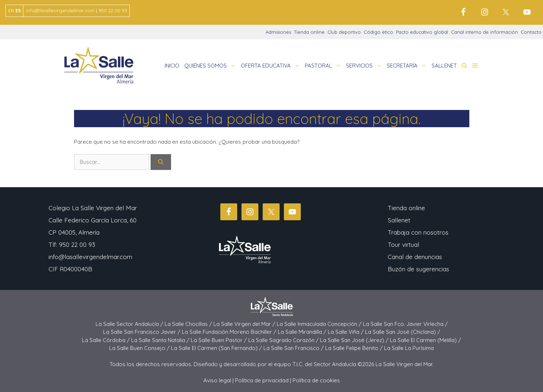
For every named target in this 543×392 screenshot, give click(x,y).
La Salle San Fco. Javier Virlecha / (405, 324)
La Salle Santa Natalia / (161, 340)
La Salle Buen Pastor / (220, 340)
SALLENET (444, 66)
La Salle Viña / (346, 332)
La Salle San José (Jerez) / (355, 340)
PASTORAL (324, 66)
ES (18, 10)
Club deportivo (344, 32)
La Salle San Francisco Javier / (142, 332)
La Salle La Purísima (409, 348)
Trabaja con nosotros (418, 232)
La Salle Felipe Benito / (355, 348)
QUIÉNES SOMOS (211, 66)
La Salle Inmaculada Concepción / (320, 324)
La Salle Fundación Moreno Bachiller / (230, 332)
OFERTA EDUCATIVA (271, 66)
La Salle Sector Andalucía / (130, 324)
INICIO (172, 66)
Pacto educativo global (422, 32)
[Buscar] (161, 162)
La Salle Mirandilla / (303, 332)
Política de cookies (316, 380)
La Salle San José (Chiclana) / (403, 332)
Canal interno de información (484, 32)
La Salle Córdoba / (107, 340)
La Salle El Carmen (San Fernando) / (217, 348)
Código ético (378, 32)
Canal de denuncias (415, 257)
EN (11, 10)
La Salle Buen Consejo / (140, 348)
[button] (464, 66)
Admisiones (278, 32)
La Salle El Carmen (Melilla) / (425, 340)
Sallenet (399, 220)
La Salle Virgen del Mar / (245, 324)
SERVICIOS (365, 66)
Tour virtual (403, 245)
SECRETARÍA (408, 66)
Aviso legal (217, 380)
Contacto (531, 32)
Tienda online (309, 32)
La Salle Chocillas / (189, 324)
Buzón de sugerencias (418, 269)
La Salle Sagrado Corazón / (284, 340)
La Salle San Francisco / (294, 348)
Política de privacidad (262, 380)
